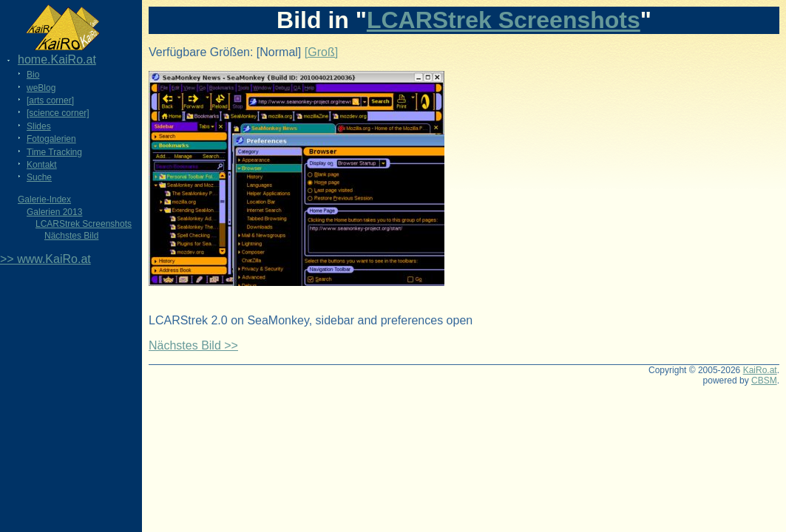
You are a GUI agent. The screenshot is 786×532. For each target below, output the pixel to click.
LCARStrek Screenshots (84, 224)
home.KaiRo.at (57, 59)
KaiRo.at (760, 370)
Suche (39, 177)
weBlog (41, 88)
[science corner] (58, 113)
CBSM (764, 381)
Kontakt (42, 165)
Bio (33, 75)
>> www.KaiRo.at (45, 259)
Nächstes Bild (71, 236)
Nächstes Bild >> (193, 345)
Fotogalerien (51, 139)
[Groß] (321, 52)
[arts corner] (50, 100)
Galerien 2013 (54, 212)
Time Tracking (54, 152)
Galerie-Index (44, 199)
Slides (39, 126)
